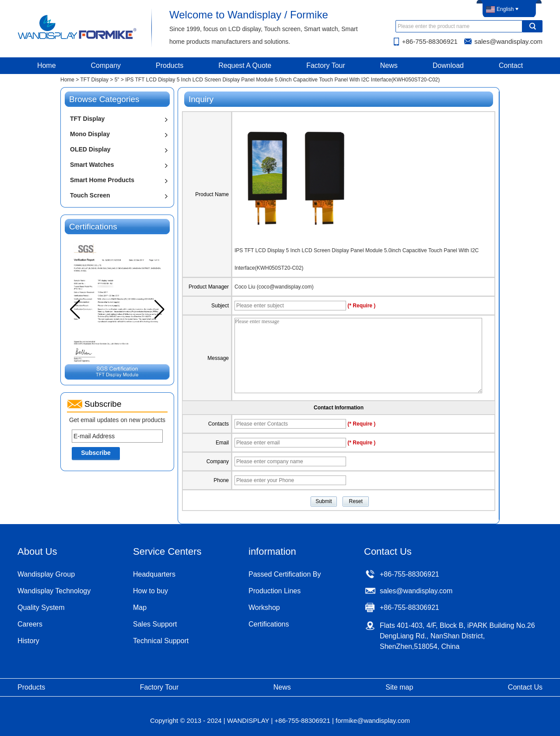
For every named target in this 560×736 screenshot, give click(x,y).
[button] (159, 310)
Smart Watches (92, 165)
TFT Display (94, 80)
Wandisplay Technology (54, 591)
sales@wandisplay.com (508, 41)
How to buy (150, 591)
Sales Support (155, 624)
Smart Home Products (102, 180)
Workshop (264, 607)
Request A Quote (245, 65)
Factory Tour (326, 65)
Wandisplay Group (46, 574)
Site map (399, 687)
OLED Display (90, 149)
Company (106, 65)
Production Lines (275, 591)
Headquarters (154, 574)
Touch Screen (90, 195)
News (389, 65)
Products (170, 65)
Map (140, 607)
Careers (30, 624)
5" (117, 80)
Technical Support (161, 641)
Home (47, 65)
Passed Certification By (285, 574)
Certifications (269, 624)
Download (448, 65)
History (28, 641)
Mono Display (90, 134)
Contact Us (525, 687)
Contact (511, 65)
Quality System (41, 607)
